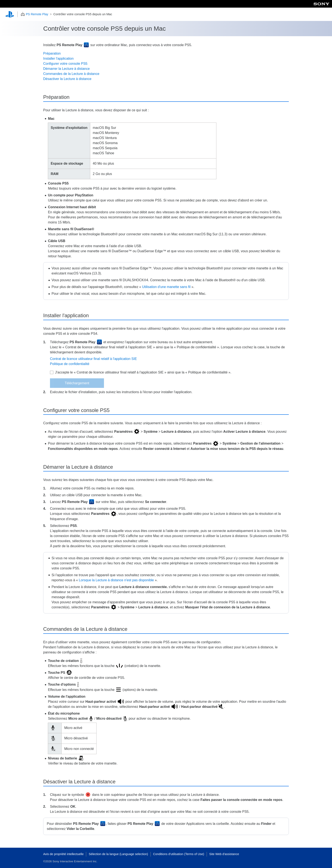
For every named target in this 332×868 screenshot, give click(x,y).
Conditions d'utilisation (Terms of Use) (179, 854)
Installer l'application (58, 59)
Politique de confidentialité (70, 364)
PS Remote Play (37, 14)
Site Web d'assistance (224, 854)
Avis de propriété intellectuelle (63, 854)
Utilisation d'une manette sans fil (166, 287)
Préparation (52, 53)
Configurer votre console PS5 (65, 64)
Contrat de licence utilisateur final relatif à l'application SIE (93, 359)
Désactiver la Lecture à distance (67, 79)
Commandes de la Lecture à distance (71, 74)
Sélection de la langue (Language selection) (118, 854)
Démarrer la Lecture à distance (66, 69)
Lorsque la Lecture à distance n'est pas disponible (116, 580)
